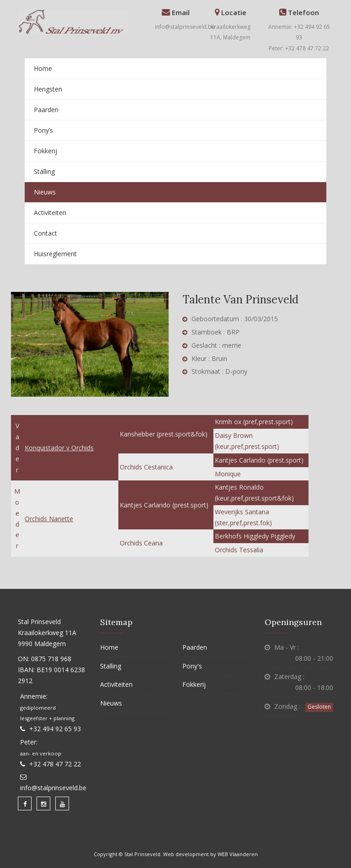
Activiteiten (50, 213)
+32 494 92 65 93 (55, 729)
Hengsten (48, 89)
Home (43, 68)
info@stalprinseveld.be (185, 27)
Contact (45, 233)
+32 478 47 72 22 (55, 764)
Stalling (44, 171)
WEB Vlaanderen (238, 854)
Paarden (46, 110)
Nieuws (45, 192)
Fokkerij (45, 151)
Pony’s (43, 130)
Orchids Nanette (49, 519)
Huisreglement (55, 254)
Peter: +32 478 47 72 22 (299, 48)
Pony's (192, 666)
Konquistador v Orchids (59, 448)
